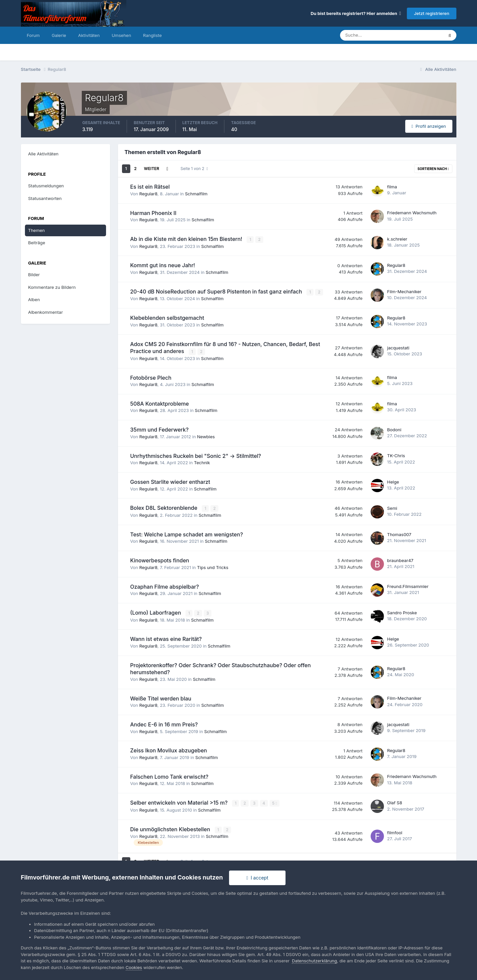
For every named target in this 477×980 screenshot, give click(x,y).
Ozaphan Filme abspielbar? (165, 586)
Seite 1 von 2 (194, 169)
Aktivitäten (89, 35)
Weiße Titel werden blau (161, 697)
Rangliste (152, 35)
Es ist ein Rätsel (150, 187)
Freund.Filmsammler (408, 586)
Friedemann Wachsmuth (412, 213)
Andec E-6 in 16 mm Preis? (164, 723)
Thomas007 (399, 533)
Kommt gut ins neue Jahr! (163, 265)
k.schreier (397, 239)
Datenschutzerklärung (314, 961)
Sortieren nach (433, 169)
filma (392, 187)
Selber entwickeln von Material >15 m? (180, 802)
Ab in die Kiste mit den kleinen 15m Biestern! (187, 239)
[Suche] (369, 35)
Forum (33, 35)
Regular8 (148, 194)
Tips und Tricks (213, 567)
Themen (37, 230)
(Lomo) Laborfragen (156, 612)
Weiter (152, 169)
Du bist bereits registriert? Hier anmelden (356, 13)
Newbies (206, 436)
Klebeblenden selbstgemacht (167, 317)
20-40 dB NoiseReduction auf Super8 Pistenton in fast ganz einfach (217, 291)
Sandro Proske (402, 612)
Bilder (34, 275)
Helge (393, 481)
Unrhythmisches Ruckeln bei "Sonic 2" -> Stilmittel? (196, 455)
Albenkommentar (46, 312)
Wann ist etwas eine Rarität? (166, 638)
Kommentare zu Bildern (52, 287)
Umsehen (121, 35)
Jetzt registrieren (431, 13)
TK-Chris (396, 455)
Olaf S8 (395, 802)
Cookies (134, 967)
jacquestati (398, 347)
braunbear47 (400, 560)
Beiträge (37, 243)
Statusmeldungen (46, 186)
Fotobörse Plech (151, 377)
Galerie (59, 35)
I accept (257, 878)
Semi (392, 507)
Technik (202, 462)
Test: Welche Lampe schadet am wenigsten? (187, 534)
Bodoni (394, 429)
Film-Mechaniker (404, 291)
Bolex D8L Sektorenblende (165, 507)
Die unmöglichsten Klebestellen (171, 828)
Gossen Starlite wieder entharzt (170, 481)
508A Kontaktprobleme (160, 403)
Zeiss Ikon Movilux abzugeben (169, 750)
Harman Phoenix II (153, 213)
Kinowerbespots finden (160, 560)
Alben (34, 299)
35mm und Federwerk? (160, 429)
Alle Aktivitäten (43, 154)
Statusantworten (45, 198)
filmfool (395, 831)
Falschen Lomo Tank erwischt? (169, 776)
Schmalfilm (196, 194)
